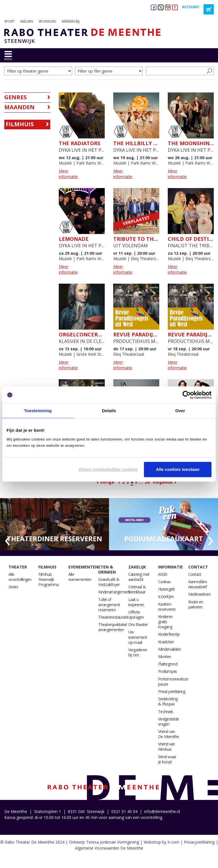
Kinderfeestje (169, 634)
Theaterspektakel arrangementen (112, 627)
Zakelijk (137, 567)
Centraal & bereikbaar (137, 589)
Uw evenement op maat (138, 637)
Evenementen (83, 567)
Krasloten (166, 642)
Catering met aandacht (139, 577)
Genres (15, 97)
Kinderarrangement (114, 592)
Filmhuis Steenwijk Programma (48, 579)
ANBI (163, 574)
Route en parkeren (196, 604)
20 (147, 482)
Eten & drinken (107, 569)
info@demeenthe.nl (162, 811)
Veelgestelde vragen (168, 721)
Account (191, 7)
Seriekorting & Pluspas (168, 701)
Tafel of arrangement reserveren (109, 605)
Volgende (163, 482)
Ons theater (138, 624)
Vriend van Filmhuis (167, 746)
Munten (165, 657)
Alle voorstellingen (20, 577)
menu (8, 59)
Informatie (170, 567)
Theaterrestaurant (113, 617)
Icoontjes (166, 596)
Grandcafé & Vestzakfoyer (109, 582)
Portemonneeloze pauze (173, 681)
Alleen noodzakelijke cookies (108, 469)
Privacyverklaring (172, 691)
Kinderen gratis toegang (165, 622)
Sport (10, 21)
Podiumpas (167, 671)
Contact (198, 567)
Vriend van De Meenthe (169, 734)
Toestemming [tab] (38, 411)
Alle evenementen (80, 577)
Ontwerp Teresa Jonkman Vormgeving (104, 842)
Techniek (165, 712)
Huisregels (167, 589)
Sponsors (47, 21)
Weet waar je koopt (167, 759)
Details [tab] (109, 411)
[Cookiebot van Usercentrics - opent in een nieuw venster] (187, 395)
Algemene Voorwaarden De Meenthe (109, 848)
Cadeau (164, 582)
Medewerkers (200, 594)
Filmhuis (20, 124)
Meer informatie (68, 174)
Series (13, 587)
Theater (18, 567)
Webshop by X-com (162, 842)
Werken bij (71, 21)
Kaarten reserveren (167, 607)
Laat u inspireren (136, 602)
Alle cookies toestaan (178, 469)
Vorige (107, 482)
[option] (54, 524)
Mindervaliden (169, 649)
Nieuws (27, 21)
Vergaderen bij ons (138, 652)
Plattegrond (168, 664)
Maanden (19, 107)
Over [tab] (180, 411)
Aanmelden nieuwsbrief (198, 584)
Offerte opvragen (136, 615)
